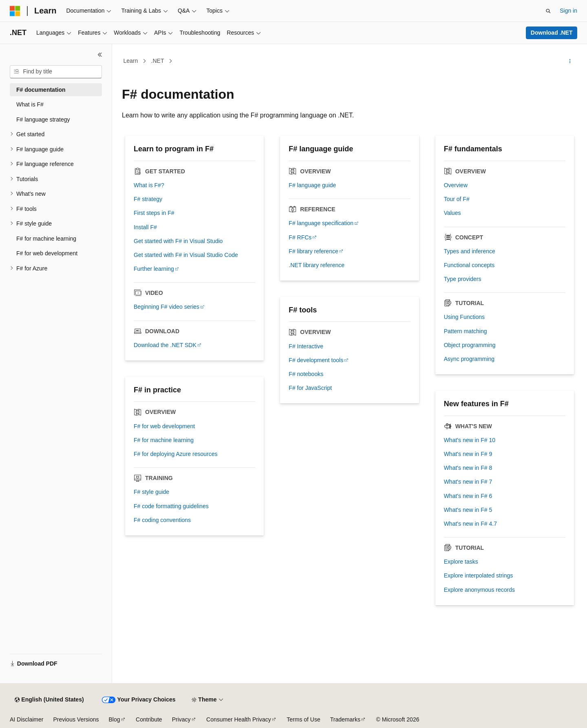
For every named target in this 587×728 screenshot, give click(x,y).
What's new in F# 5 (468, 510)
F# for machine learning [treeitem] (46, 239)
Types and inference (470, 251)
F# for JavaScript (310, 388)
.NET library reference (317, 265)
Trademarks (345, 719)
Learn (131, 61)
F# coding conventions (162, 520)
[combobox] (56, 72)
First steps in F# (154, 213)
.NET (158, 61)
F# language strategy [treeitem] (43, 119)
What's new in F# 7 (468, 482)
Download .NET (552, 33)
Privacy (181, 719)
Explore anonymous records (479, 590)
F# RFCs (300, 237)
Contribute (149, 719)
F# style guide (151, 492)
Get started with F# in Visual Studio (178, 241)
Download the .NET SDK (165, 345)
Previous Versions (76, 719)
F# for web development (164, 426)
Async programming (469, 359)
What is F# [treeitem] (30, 104)
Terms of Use (303, 719)
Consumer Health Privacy (239, 719)
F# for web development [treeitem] (47, 253)
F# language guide (312, 185)
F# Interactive (306, 346)
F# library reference (313, 251)
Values (452, 213)
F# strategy (148, 199)
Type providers (463, 279)
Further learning (154, 269)
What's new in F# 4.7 (470, 524)
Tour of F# (457, 199)
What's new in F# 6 (468, 496)
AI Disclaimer (26, 719)
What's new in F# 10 (470, 440)
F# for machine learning (164, 440)
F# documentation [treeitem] (41, 90)
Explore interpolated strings (479, 575)
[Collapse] (100, 55)
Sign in (568, 11)
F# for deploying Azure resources (175, 454)
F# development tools (316, 360)
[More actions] (570, 61)
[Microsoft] (15, 11)
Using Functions (464, 317)
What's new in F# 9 (468, 454)
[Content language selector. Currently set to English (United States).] (49, 700)
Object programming (470, 345)
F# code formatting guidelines (171, 506)
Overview (456, 185)
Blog (115, 719)
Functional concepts (469, 265)
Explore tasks (461, 562)
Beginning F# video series (167, 307)
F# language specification (321, 223)
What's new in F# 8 (468, 468)
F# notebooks (306, 374)
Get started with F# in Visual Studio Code (186, 255)
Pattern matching (466, 331)
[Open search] (548, 11)
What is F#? (149, 185)
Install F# (145, 227)
